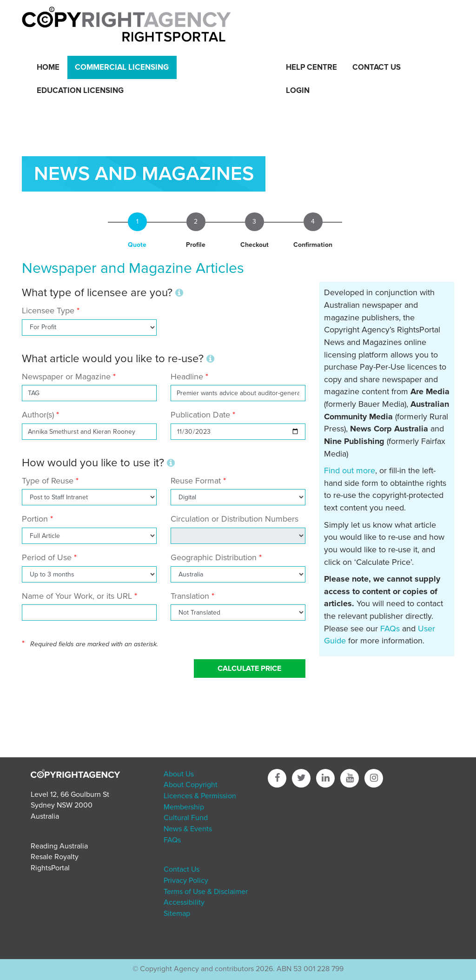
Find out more (350, 470)
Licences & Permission (200, 796)
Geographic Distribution (214, 557)
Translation (190, 596)
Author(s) (38, 415)
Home (48, 67)
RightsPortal (50, 868)
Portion (35, 519)
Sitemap (177, 914)
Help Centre (311, 67)
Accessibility (184, 902)
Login (298, 91)
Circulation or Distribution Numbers (235, 519)
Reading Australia (59, 846)
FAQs (390, 629)
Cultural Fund (186, 818)
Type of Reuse (48, 481)
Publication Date (200, 415)
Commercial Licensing (122, 67)
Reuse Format (196, 481)
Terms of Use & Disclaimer (206, 892)
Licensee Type (49, 311)
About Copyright (191, 785)
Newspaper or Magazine (66, 377)
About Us (179, 774)
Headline (187, 377)
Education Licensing (80, 91)
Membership (184, 807)
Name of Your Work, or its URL (77, 596)
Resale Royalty (55, 857)
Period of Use (47, 557)
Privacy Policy (186, 881)
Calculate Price (249, 669)
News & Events (188, 829)
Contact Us (377, 67)
